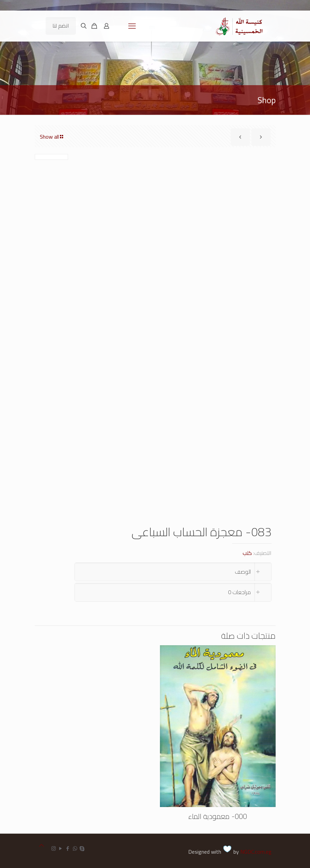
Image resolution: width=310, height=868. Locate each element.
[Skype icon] (82, 848)
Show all (52, 137)
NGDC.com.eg (256, 852)
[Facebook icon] (68, 848)
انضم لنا (61, 26)
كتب (247, 553)
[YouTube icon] (61, 848)
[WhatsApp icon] (75, 848)
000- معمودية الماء (218, 816)
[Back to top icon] (42, 845)
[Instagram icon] (54, 848)
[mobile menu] (132, 26)
